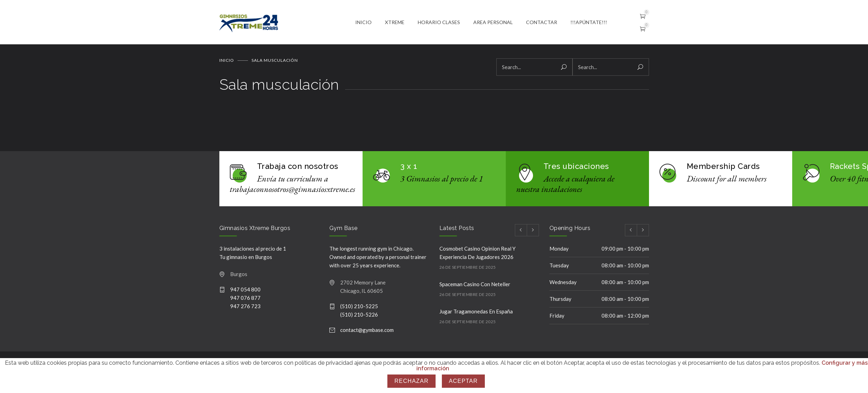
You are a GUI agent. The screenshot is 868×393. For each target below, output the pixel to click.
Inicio (227, 61)
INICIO (363, 23)
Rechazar (411, 381)
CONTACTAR (542, 23)
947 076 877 (245, 299)
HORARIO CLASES (439, 23)
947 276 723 (245, 307)
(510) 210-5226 (359, 316)
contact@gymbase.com (367, 331)
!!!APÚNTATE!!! (589, 23)
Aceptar (463, 381)
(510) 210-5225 (359, 307)
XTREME (395, 23)
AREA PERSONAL (493, 23)
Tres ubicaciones (576, 167)
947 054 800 (245, 290)
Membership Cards (723, 167)
